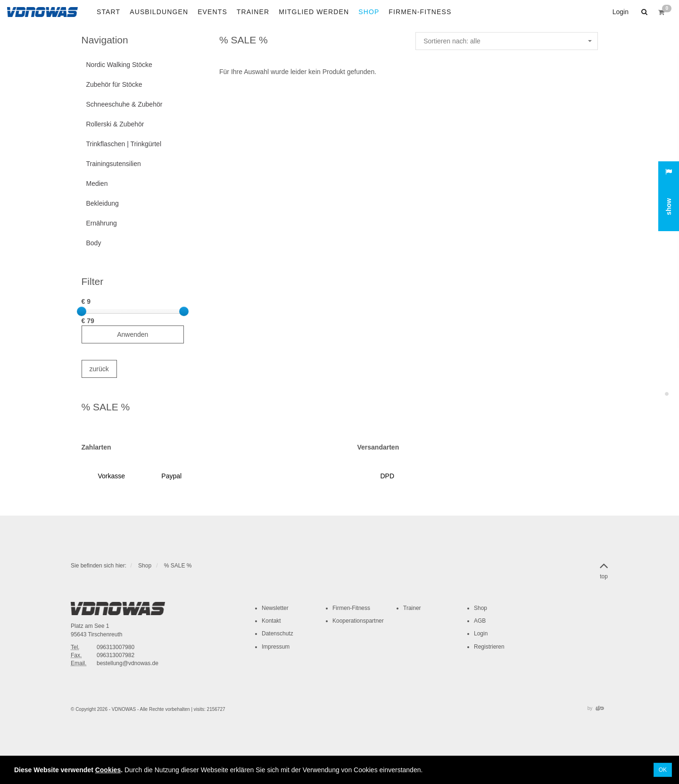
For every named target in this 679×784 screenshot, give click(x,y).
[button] (643, 12)
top (604, 569)
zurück (99, 369)
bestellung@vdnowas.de (128, 663)
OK (663, 770)
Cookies (108, 770)
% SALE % (178, 566)
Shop (145, 566)
